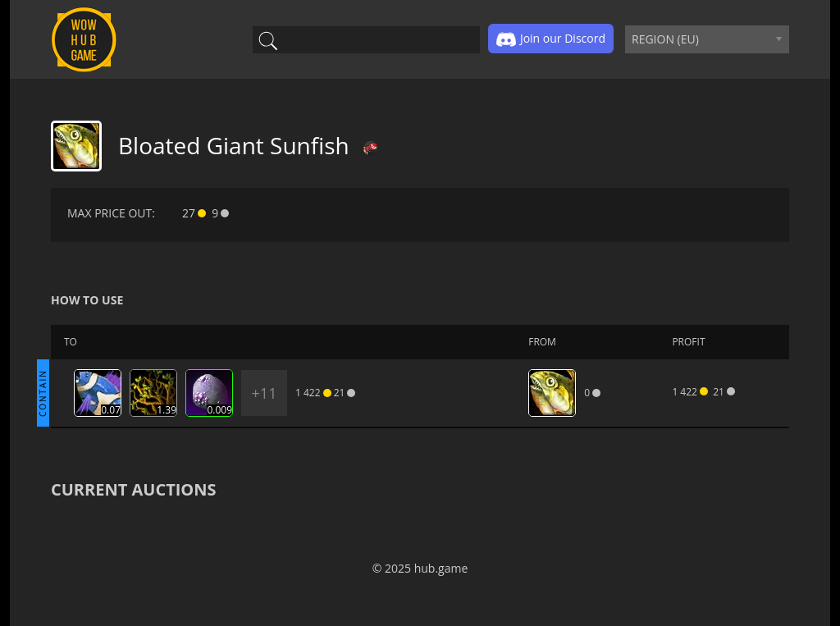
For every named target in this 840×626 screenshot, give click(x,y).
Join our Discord (551, 39)
